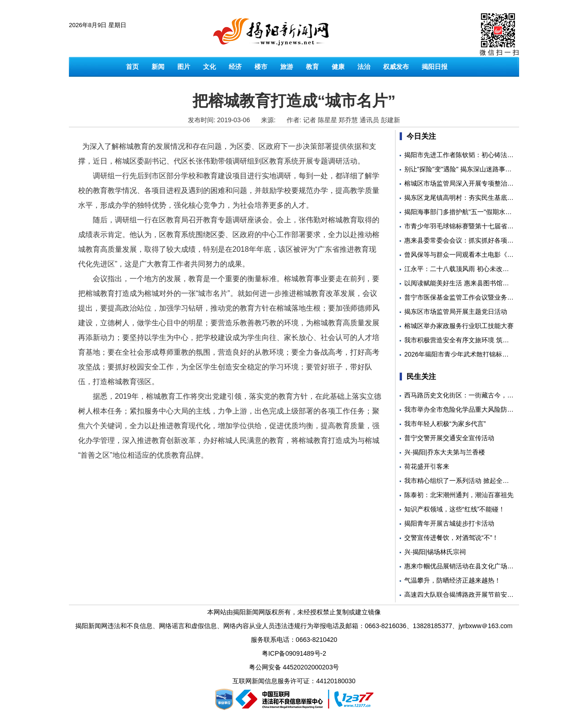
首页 (132, 67)
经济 (235, 67)
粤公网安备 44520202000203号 (294, 667)
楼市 (261, 67)
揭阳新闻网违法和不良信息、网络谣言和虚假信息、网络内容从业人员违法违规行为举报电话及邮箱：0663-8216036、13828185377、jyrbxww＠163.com (294, 626)
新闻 (158, 67)
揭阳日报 (435, 67)
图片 (184, 67)
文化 (209, 67)
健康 (338, 67)
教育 (312, 67)
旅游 (287, 67)
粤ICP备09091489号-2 (294, 653)
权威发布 (396, 67)
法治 (364, 67)
